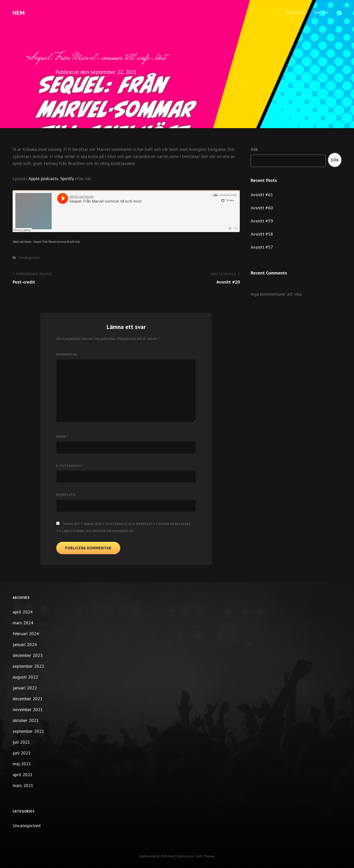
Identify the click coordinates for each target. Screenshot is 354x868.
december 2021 (28, 699)
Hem (19, 13)
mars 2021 (23, 785)
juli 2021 (21, 742)
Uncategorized (29, 258)
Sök (254, 149)
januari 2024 (25, 644)
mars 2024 (23, 623)
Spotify (67, 178)
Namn (62, 436)
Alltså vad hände (22, 242)
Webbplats (66, 495)
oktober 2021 (26, 720)
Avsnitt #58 (262, 234)
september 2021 (28, 731)
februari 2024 (26, 634)
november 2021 (28, 709)
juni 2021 (22, 753)
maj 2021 (22, 764)
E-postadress (70, 466)
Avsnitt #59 (262, 221)
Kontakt (295, 13)
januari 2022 (25, 688)
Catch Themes (205, 856)
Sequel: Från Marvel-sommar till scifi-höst (56, 242)
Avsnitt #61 (262, 195)
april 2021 (23, 775)
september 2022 (28, 666)
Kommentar (67, 354)
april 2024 (23, 612)
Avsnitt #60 (262, 208)
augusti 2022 (25, 677)
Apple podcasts (43, 178)
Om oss (321, 13)
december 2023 (28, 655)
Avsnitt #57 (262, 247)
